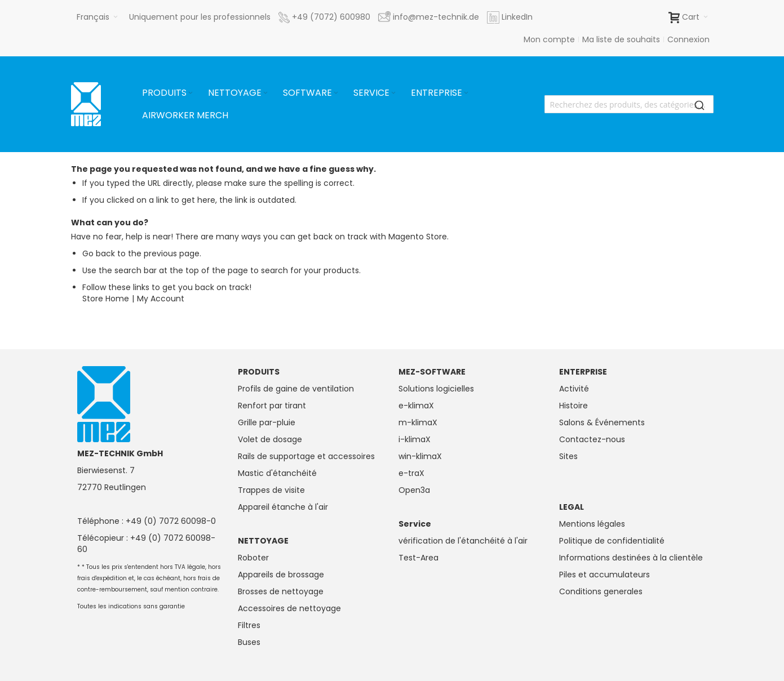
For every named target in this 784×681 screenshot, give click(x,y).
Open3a (414, 490)
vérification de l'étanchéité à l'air (463, 541)
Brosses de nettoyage (281, 591)
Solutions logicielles (436, 389)
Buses (249, 642)
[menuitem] (168, 93)
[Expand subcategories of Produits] (191, 93)
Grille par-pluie (267, 422)
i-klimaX (415, 439)
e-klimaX (416, 406)
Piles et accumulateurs (604, 575)
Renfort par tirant (272, 406)
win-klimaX (420, 456)
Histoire (573, 406)
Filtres (249, 625)
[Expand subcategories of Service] (393, 93)
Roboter (253, 558)
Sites (568, 456)
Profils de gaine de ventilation (296, 389)
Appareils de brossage (281, 575)
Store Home (106, 299)
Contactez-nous (592, 439)
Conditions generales (601, 591)
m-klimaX (418, 422)
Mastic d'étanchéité (277, 473)
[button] (97, 17)
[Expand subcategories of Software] (336, 93)
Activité (574, 389)
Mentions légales (592, 524)
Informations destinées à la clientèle (631, 558)
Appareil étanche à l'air (283, 507)
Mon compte (549, 39)
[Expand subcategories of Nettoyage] (265, 93)
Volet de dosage (270, 439)
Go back (99, 253)
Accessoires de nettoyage (289, 608)
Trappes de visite (271, 490)
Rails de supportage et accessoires (306, 456)
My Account (161, 299)
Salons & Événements (602, 422)
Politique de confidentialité (612, 541)
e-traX (411, 473)
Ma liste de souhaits (621, 39)
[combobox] (629, 104)
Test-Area (418, 558)
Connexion (688, 39)
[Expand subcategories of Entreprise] (466, 93)
